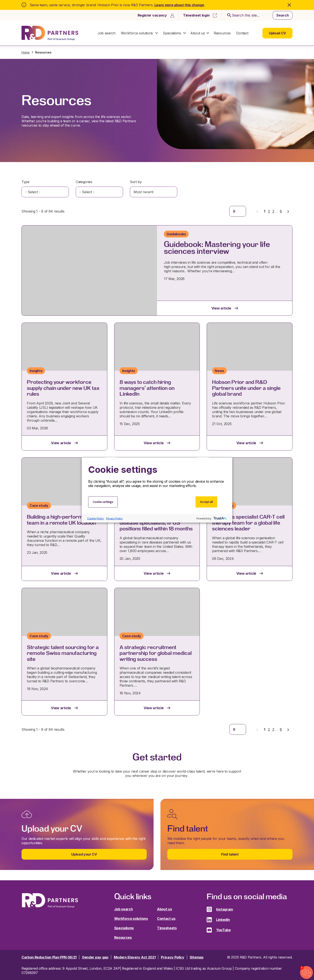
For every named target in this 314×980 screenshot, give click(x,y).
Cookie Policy (95, 518)
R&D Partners (50, 33)
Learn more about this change (179, 5)
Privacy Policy (114, 518)
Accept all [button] (206, 502)
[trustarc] (220, 518)
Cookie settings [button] (103, 502)
